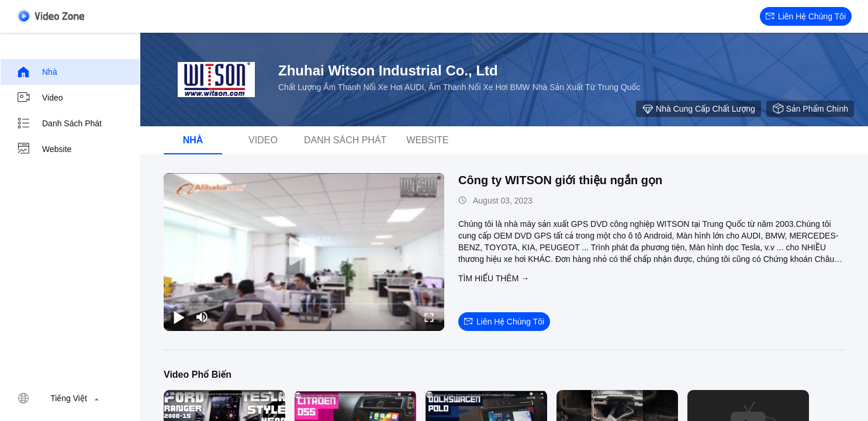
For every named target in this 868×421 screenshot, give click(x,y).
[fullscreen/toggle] (429, 317)
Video (40, 98)
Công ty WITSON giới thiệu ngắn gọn (560, 180)
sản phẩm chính (810, 109)
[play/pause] (179, 317)
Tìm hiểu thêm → (494, 278)
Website (44, 149)
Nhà (37, 72)
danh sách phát (59, 123)
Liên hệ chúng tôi (806, 16)
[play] (304, 252)
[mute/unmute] (202, 317)
